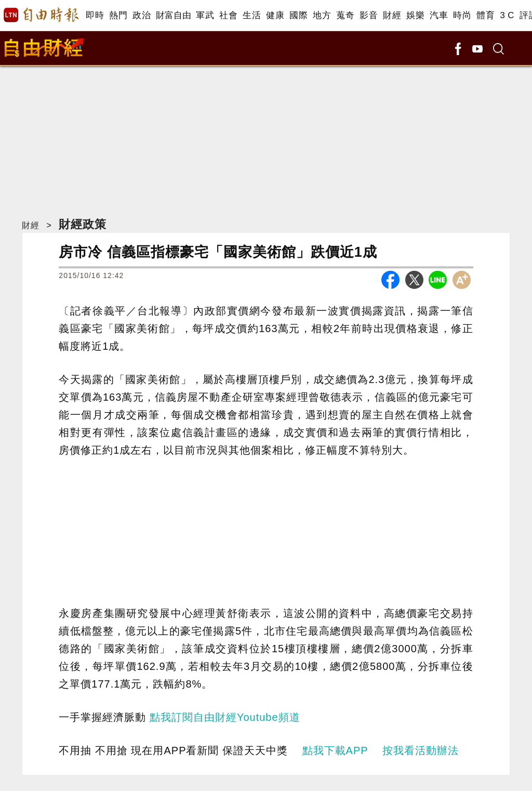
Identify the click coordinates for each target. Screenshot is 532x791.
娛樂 (415, 15)
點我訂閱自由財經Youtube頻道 (225, 717)
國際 (298, 15)
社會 (228, 15)
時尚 (462, 15)
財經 (392, 15)
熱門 (118, 15)
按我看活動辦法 (421, 750)
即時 (95, 15)
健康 (275, 15)
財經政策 (83, 224)
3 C (507, 15)
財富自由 (173, 15)
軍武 (205, 15)
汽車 (439, 15)
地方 (322, 15)
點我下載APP (335, 750)
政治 (142, 15)
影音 (369, 15)
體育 (486, 15)
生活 (252, 15)
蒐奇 (345, 15)
